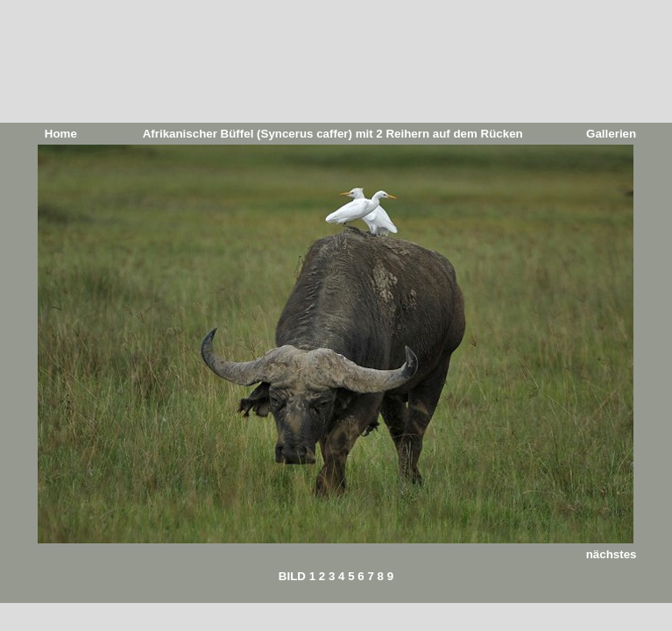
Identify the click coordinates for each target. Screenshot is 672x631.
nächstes (612, 554)
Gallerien (611, 134)
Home (61, 134)
